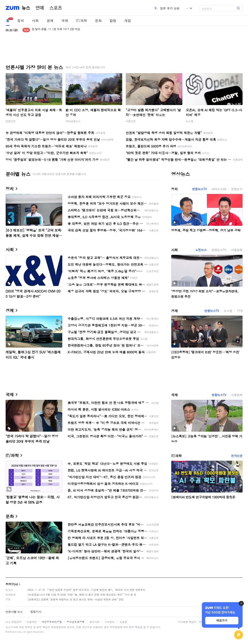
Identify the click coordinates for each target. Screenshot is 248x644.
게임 (128, 21)
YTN (240, 311)
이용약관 (32, 622)
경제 (50, 21)
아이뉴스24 (219, 189)
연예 (40, 8)
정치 (21, 21)
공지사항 (95, 622)
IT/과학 (82, 21)
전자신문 (237, 456)
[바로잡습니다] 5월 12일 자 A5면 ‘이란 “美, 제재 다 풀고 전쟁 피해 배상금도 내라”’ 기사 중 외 (82, 595)
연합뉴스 (237, 189)
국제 (65, 21)
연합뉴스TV (199, 189)
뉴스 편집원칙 (14, 622)
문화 (98, 21)
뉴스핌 (190, 121)
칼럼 (113, 21)
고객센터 (110, 622)
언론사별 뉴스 (14, 612)
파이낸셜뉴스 (73, 121)
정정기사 (12, 584)
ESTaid (12, 632)
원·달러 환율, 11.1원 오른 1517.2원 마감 (56, 30)
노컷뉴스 (201, 250)
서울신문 (131, 121)
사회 (35, 21)
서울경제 (237, 250)
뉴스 (26, 8)
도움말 (123, 622)
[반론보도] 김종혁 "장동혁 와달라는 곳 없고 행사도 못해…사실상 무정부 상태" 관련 (76, 599)
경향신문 (11, 121)
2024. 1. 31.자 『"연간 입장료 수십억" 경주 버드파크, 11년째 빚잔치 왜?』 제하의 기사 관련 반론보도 (87, 590)
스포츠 (56, 8)
